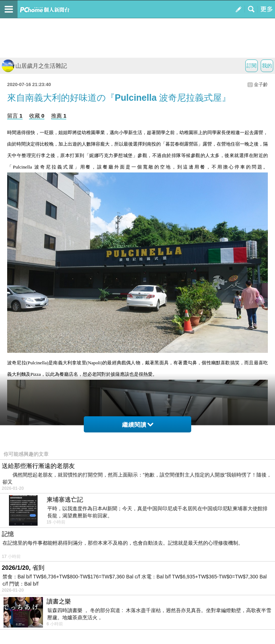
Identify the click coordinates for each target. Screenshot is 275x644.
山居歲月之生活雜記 (34, 66)
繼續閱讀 (138, 425)
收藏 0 (37, 116)
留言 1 (15, 116)
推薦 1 (59, 116)
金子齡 (261, 84)
